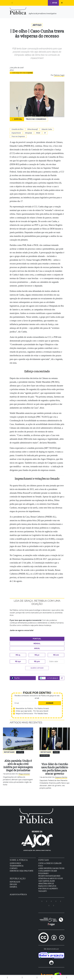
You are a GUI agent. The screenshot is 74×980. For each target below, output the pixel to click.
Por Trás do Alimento (48, 885)
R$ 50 (37, 655)
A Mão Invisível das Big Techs (51, 865)
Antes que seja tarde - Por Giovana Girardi (32, 711)
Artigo (37, 25)
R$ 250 (18, 662)
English (13, 881)
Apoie (53, 3)
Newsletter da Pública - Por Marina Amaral (32, 709)
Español (13, 883)
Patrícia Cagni (59, 75)
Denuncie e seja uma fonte (21, 867)
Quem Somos (15, 860)
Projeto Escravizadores (49, 872)
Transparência (17, 862)
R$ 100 (56, 655)
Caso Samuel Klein (47, 877)
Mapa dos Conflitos (47, 882)
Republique (15, 878)
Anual (37, 649)
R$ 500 (37, 662)
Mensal (37, 644)
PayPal (15, 678)
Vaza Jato (43, 888)
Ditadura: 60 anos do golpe (51, 875)
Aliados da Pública (18, 891)
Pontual (37, 639)
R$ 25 (18, 655)
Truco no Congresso (36, 119)
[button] (12, 3)
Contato (14, 865)
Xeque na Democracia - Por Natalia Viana (32, 714)
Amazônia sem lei (46, 880)
